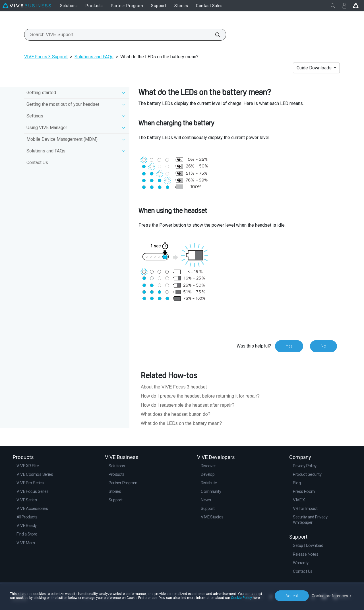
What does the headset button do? (176, 414)
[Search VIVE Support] (214, 35)
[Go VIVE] (356, 6)
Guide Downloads (315, 68)
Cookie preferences (330, 595)
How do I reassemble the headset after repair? (188, 405)
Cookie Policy (241, 598)
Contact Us (37, 163)
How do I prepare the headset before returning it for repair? (200, 396)
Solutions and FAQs (94, 57)
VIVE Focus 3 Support (46, 57)
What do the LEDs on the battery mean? (181, 423)
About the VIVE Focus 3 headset (174, 387)
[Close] (333, 6)
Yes (289, 346)
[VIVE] (27, 6)
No (323, 346)
